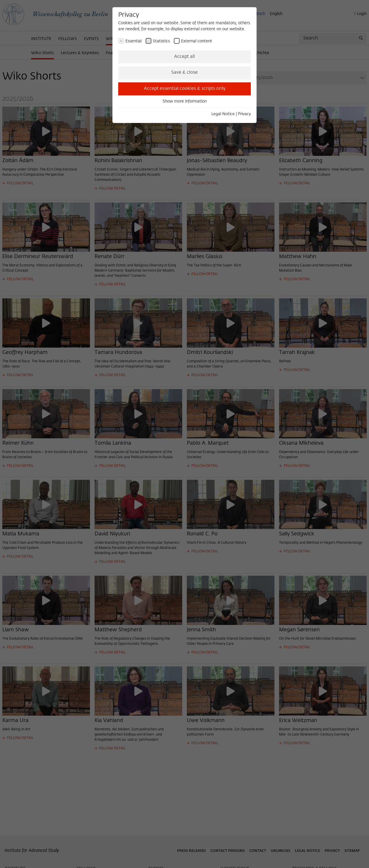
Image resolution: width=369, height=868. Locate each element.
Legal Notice (223, 114)
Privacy (244, 114)
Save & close (184, 73)
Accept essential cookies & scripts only (185, 89)
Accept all (184, 57)
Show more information (185, 101)
